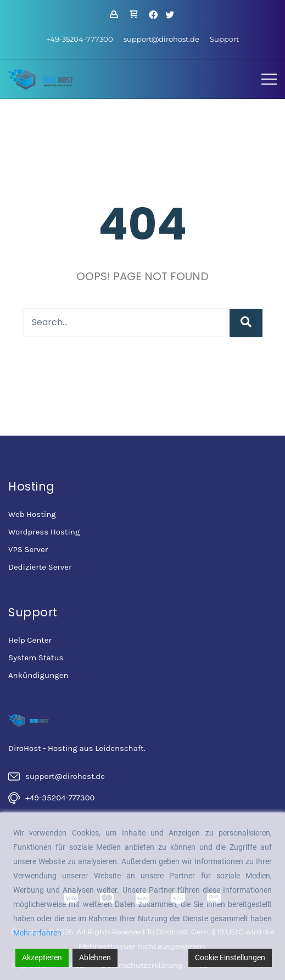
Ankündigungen (38, 675)
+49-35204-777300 (80, 39)
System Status (36, 658)
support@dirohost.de (161, 39)
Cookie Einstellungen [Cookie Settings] (230, 957)
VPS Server (28, 549)
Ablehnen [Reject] (95, 957)
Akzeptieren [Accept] (42, 957)
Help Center (30, 640)
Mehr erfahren (37, 933)
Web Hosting (32, 514)
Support (224, 39)
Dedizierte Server (40, 567)
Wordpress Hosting (44, 532)
